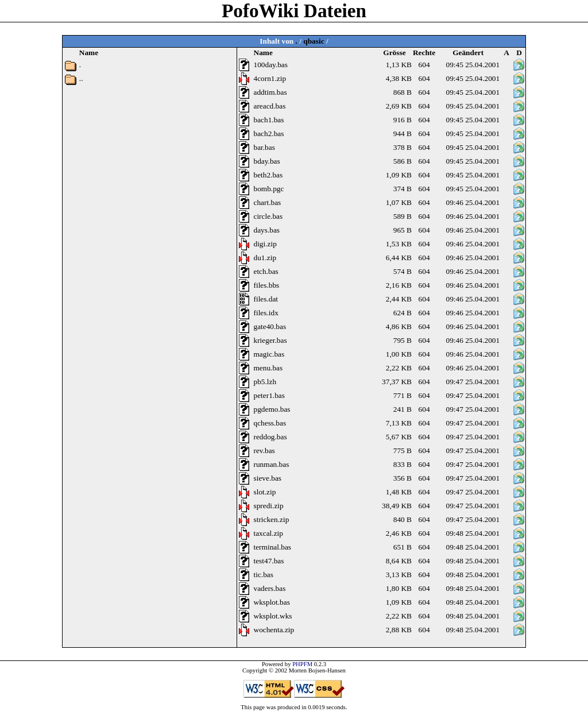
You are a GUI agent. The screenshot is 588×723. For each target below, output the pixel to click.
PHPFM (302, 664)
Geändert (468, 53)
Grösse (394, 53)
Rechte (424, 53)
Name (263, 53)
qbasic (314, 41)
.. (81, 78)
